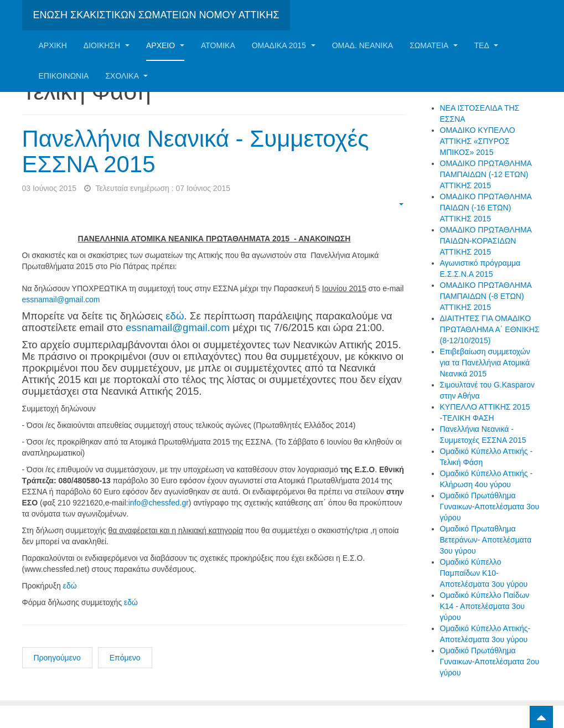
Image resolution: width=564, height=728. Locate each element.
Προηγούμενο (57, 658)
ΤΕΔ (486, 45)
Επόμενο (125, 658)
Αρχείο (165, 45)
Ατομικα (218, 45)
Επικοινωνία (64, 76)
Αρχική (53, 45)
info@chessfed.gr (159, 503)
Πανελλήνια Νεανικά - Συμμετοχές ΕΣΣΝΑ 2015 (196, 151)
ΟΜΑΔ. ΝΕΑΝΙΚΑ (363, 45)
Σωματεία (433, 45)
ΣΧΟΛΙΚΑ (126, 76)
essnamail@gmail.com (61, 300)
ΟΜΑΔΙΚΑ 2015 (284, 45)
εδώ (175, 316)
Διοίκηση (107, 45)
